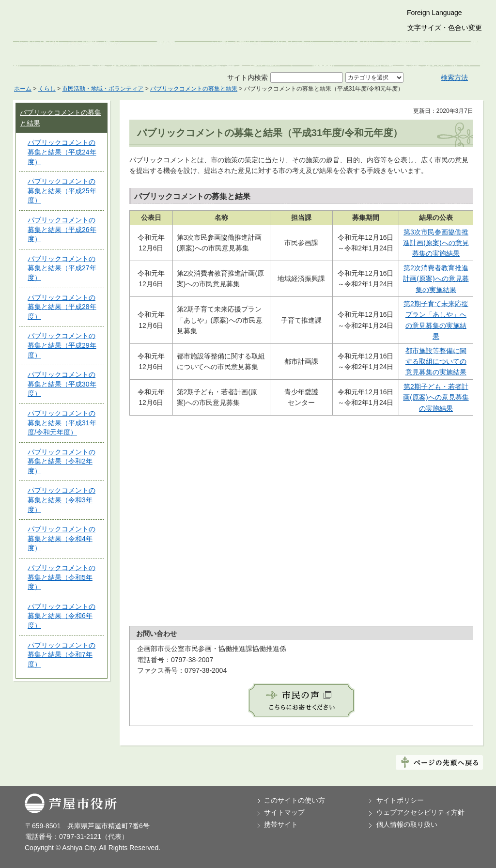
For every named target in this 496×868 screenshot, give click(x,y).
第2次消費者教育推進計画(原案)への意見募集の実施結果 (436, 279)
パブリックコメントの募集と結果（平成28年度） (62, 307)
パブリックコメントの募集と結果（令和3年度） (62, 500)
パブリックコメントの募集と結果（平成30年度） (62, 384)
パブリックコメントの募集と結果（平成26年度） (62, 229)
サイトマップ (284, 812)
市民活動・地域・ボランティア (103, 89)
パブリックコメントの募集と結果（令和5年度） (62, 577)
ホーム (23, 89)
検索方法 (454, 77)
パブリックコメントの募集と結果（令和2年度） (62, 461)
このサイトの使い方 (294, 800)
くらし (47, 89)
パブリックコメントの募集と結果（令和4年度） (62, 538)
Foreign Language (434, 13)
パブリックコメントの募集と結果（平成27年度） (62, 268)
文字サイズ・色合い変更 (445, 28)
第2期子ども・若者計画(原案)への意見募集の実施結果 (436, 397)
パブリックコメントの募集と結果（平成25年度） (62, 191)
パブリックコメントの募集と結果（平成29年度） (62, 345)
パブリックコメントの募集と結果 (194, 89)
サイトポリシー (400, 800)
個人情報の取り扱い (407, 824)
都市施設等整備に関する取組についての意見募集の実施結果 (436, 362)
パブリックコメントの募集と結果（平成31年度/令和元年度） (62, 423)
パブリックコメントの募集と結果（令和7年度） (62, 655)
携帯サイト (281, 824)
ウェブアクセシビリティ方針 (420, 812)
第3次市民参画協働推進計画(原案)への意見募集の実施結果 (436, 243)
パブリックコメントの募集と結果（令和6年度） (62, 616)
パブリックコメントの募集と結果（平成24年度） (62, 152)
